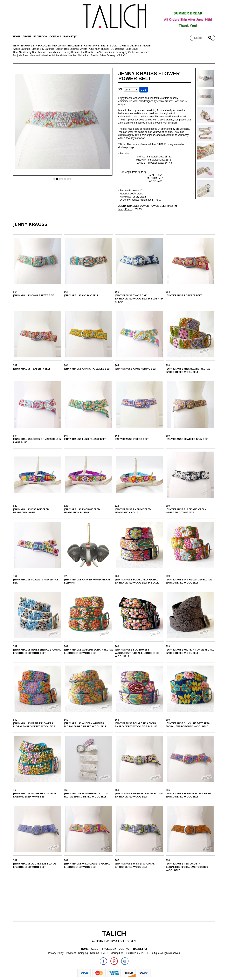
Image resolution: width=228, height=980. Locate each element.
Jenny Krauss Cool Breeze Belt (34, 295)
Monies (72, 56)
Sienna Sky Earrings (43, 49)
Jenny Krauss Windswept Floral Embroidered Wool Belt (35, 795)
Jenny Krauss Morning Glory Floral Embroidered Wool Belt (139, 795)
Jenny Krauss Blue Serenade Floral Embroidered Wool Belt (37, 651)
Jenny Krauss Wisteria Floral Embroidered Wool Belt (135, 865)
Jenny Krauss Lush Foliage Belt (85, 439)
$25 (66, 576)
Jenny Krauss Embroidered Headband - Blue (31, 511)
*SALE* (147, 46)
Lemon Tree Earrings (67, 49)
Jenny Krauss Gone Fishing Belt (136, 369)
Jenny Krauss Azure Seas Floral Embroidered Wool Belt (35, 865)
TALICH (114, 933)
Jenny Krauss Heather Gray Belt (187, 439)
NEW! (16, 46)
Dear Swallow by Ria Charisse (30, 52)
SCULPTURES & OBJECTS (126, 46)
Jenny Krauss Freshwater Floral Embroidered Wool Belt (188, 370)
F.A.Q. (105, 953)
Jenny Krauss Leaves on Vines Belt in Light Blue (37, 441)
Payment (71, 953)
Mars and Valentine (40, 56)
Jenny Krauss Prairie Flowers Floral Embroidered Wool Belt (34, 725)
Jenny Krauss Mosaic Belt (81, 295)
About (27, 37)
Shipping (83, 953)
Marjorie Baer (21, 56)
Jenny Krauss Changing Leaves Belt (87, 369)
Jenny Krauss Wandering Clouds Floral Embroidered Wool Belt (86, 795)
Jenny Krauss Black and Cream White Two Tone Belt (186, 511)
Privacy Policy (56, 953)
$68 (168, 365)
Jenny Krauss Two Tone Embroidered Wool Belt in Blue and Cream (139, 298)
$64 (15, 292)
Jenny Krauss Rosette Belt (184, 295)
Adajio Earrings (22, 49)
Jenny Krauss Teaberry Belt (32, 369)
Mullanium (84, 56)
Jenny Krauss (72, 52)
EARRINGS (28, 46)
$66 (117, 720)
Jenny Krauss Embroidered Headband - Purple (82, 511)
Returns (95, 953)
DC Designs (117, 49)
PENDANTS (59, 46)
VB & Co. (122, 56)
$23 (15, 506)
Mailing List (117, 953)
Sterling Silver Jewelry (103, 56)
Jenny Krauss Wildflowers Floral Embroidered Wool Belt (87, 865)
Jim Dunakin (88, 52)
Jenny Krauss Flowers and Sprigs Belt (36, 581)
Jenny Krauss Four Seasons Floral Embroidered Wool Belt (189, 795)
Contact (55, 37)
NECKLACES (43, 46)
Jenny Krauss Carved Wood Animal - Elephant (88, 581)
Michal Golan (60, 56)
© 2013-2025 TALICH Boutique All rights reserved (153, 953)
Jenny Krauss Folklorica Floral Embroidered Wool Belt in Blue (136, 725)
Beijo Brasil (132, 49)
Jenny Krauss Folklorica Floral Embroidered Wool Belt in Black (137, 581)
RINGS (88, 46)
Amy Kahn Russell (99, 49)
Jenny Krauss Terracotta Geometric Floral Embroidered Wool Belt (187, 867)
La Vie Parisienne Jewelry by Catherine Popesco (123, 52)
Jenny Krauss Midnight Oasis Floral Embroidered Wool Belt (190, 651)
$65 (117, 860)
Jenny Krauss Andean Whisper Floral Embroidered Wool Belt (85, 725)
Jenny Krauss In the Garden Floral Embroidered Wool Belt (189, 581)
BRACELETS (75, 46)
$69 (117, 292)
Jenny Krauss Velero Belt (132, 439)
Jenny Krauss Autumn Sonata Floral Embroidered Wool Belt (89, 651)
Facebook (40, 37)
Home (17, 37)
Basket (70, 37)
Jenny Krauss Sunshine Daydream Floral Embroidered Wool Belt (188, 725)
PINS (96, 46)
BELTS (105, 46)
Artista (84, 49)
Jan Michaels (55, 52)
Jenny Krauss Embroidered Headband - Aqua (133, 511)
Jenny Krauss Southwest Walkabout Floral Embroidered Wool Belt (137, 653)
